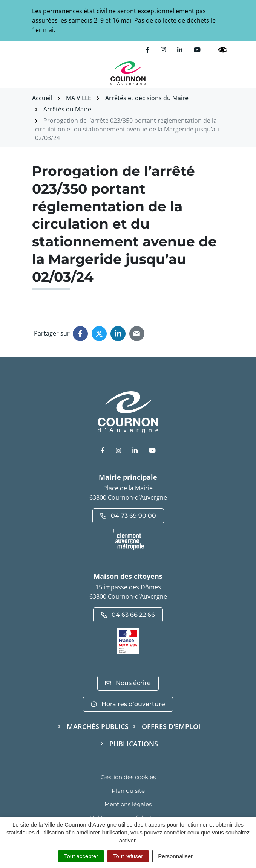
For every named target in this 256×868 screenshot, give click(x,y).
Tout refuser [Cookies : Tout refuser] (128, 856)
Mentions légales (128, 804)
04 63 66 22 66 (128, 615)
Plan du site (128, 791)
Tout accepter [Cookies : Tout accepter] (81, 856)
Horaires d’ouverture (128, 704)
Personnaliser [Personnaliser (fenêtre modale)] (175, 856)
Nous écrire (128, 683)
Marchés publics (98, 726)
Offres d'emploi (171, 726)
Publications (134, 744)
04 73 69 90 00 (128, 516)
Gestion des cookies (128, 777)
